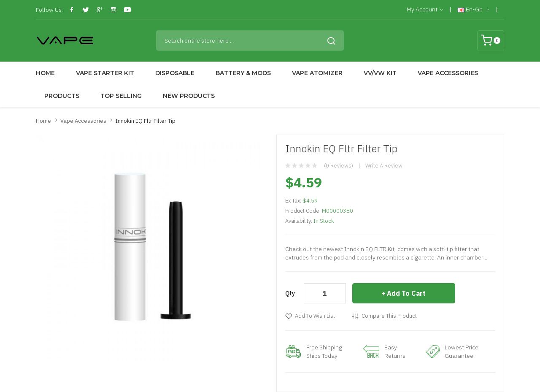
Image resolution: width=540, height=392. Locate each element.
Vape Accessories (83, 121)
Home (43, 121)
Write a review (384, 166)
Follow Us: (49, 10)
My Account (425, 10)
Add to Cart (406, 293)
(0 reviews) (339, 166)
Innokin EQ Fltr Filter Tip (146, 121)
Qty (290, 293)
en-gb (474, 10)
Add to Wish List (315, 316)
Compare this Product (389, 316)
